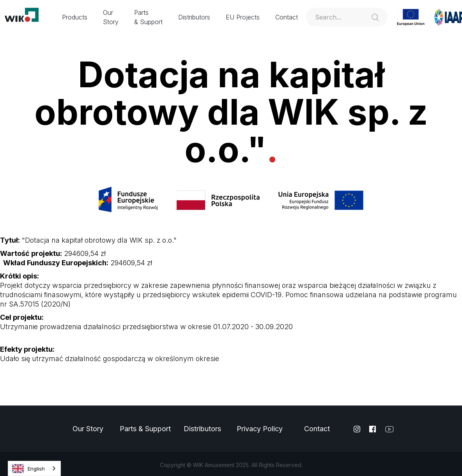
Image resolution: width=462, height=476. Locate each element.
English (28, 469)
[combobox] (34, 468)
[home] (27, 17)
